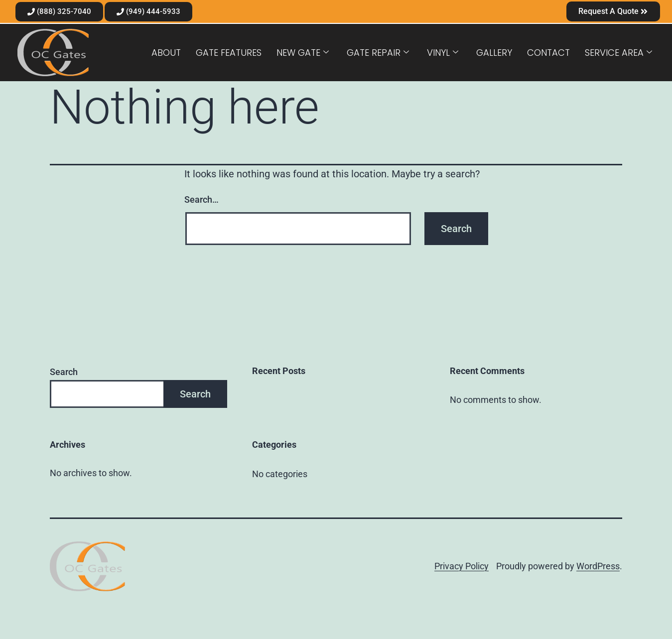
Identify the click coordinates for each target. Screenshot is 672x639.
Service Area (618, 53)
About (166, 53)
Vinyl (443, 53)
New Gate (303, 53)
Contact (548, 53)
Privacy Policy (462, 566)
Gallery (494, 53)
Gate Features (229, 53)
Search (64, 372)
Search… (202, 199)
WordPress (598, 566)
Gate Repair (378, 53)
